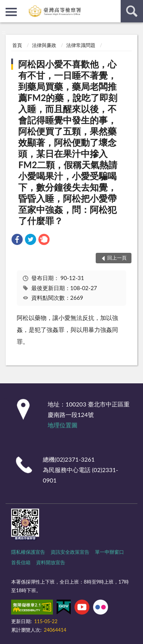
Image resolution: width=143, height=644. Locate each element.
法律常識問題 (81, 45)
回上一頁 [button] (117, 258)
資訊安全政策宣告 (70, 552)
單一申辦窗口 (109, 552)
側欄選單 (11, 12)
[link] (17, 240)
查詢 (132, 11)
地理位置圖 (63, 425)
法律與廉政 (44, 45)
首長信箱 (21, 562)
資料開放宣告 (51, 562)
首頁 (17, 45)
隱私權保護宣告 (28, 552)
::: (6, 6)
